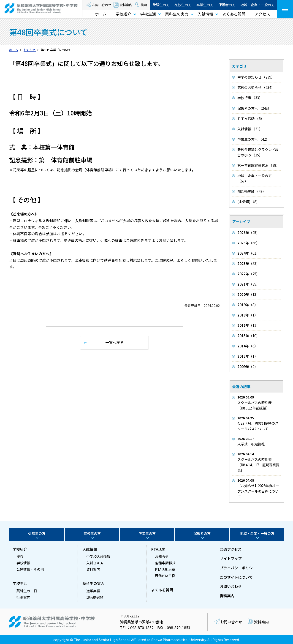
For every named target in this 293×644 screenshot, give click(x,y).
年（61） (248, 253)
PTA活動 (158, 549)
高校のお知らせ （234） (256, 87)
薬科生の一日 (27, 591)
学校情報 (23, 563)
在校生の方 (183, 5)
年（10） (248, 336)
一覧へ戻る (114, 342)
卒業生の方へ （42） (253, 139)
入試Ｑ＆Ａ (95, 563)
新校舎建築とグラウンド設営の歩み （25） (258, 152)
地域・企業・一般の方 (258, 5)
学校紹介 (123, 14)
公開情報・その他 (30, 569)
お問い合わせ (102, 5)
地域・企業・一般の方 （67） (255, 178)
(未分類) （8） (248, 202)
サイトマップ (231, 558)
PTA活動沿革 (165, 569)
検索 (144, 5)
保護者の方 (227, 5)
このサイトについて (236, 577)
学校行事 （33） (250, 98)
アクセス (262, 14)
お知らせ (162, 556)
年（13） (248, 294)
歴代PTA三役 (165, 576)
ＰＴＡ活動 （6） (251, 119)
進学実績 (93, 591)
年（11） (248, 325)
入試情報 (205, 14)
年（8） (248, 305)
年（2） (248, 367)
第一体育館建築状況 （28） (258, 165)
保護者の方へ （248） (254, 108)
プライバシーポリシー (238, 568)
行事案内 (23, 597)
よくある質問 (234, 14)
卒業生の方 (205, 5)
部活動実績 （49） (252, 191)
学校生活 (148, 14)
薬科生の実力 (177, 14)
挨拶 (20, 556)
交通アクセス (231, 549)
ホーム (101, 14)
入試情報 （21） (250, 129)
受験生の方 (161, 5)
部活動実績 (95, 597)
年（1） (248, 315)
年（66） (248, 243)
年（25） (248, 233)
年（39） (248, 284)
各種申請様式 (165, 563)
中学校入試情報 (98, 556)
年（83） (248, 263)
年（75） (248, 274)
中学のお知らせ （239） (256, 77)
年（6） (248, 346)
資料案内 (126, 5)
